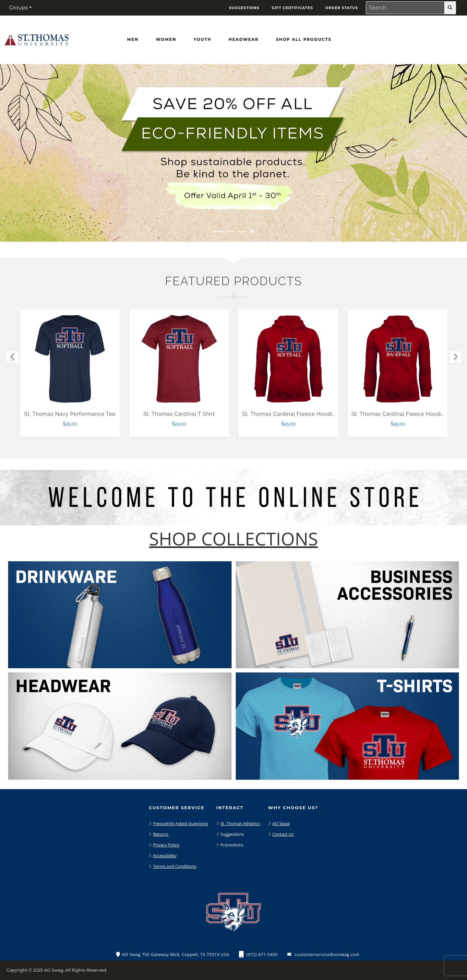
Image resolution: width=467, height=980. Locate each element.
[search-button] (450, 8)
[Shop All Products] (304, 40)
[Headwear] (244, 40)
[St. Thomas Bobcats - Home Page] (36, 38)
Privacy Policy (166, 845)
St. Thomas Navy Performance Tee (70, 414)
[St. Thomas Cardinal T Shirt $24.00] (179, 359)
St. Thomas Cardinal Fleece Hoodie (289, 414)
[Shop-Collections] (234, 539)
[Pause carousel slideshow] (252, 232)
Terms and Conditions (175, 866)
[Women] (166, 40)
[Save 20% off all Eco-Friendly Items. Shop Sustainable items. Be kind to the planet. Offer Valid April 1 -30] (233, 153)
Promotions (232, 845)
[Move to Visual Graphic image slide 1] (218, 232)
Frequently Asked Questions (181, 823)
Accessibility (165, 856)
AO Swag (281, 823)
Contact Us (283, 834)
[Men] (133, 40)
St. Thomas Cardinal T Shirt (179, 414)
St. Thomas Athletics (240, 823)
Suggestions (232, 834)
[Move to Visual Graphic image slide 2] (230, 232)
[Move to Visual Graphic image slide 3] (243, 232)
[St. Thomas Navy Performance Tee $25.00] (70, 359)
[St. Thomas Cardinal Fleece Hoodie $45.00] (289, 359)
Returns (161, 834)
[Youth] (202, 40)
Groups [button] (18, 8)
